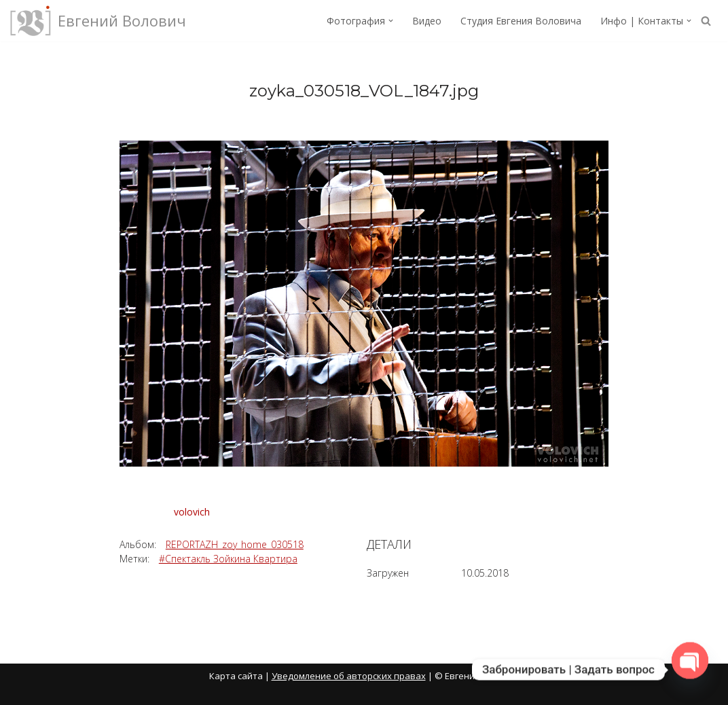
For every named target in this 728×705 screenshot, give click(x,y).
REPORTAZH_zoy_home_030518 (235, 544)
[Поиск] (706, 21)
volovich (192, 512)
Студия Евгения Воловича (521, 21)
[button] (391, 21)
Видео (427, 21)
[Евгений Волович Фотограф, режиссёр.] (98, 21)
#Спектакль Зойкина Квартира (228, 559)
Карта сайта (236, 676)
